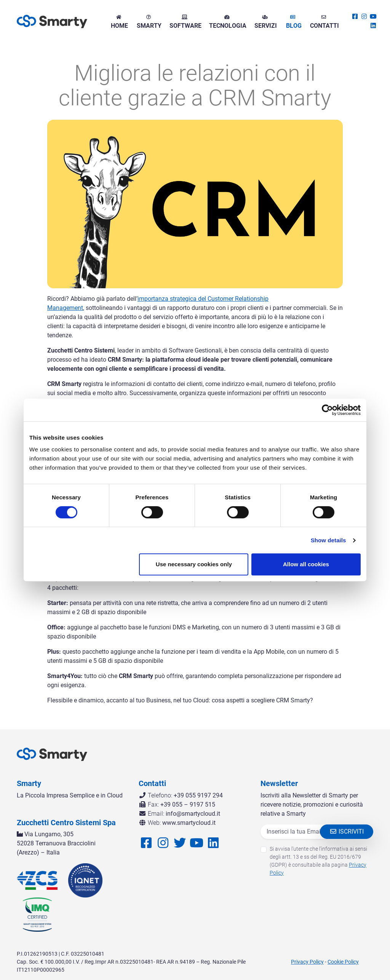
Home (119, 22)
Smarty (148, 22)
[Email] (296, 832)
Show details (328, 540)
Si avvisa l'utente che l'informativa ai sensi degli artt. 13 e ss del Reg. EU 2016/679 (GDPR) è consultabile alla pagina (318, 861)
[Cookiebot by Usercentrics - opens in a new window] (327, 410)
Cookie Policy (343, 962)
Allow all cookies (306, 564)
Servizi (265, 22)
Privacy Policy (307, 962)
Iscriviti (347, 831)
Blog (293, 22)
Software (185, 22)
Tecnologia (227, 22)
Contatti (324, 22)
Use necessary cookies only (194, 564)
